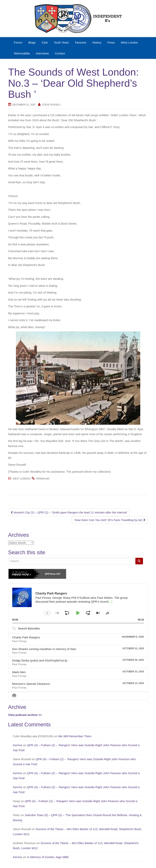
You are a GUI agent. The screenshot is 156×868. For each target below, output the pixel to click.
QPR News (50, 574)
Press (111, 42)
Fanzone (81, 42)
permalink (43, 479)
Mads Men (19, 672)
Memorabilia (22, 53)
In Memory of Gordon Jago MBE (48, 857)
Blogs (32, 42)
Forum (18, 42)
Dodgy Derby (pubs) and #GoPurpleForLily (40, 660)
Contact (60, 53)
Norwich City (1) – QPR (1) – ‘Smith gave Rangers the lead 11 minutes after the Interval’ (69, 512)
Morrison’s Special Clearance (31, 684)
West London (129, 42)
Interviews (42, 53)
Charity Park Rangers (26, 637)
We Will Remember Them (75, 736)
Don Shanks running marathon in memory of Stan (44, 649)
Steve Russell (51, 105)
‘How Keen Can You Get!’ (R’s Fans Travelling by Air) (110, 520)
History (97, 42)
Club (45, 42)
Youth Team (61, 42)
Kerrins (18, 745)
